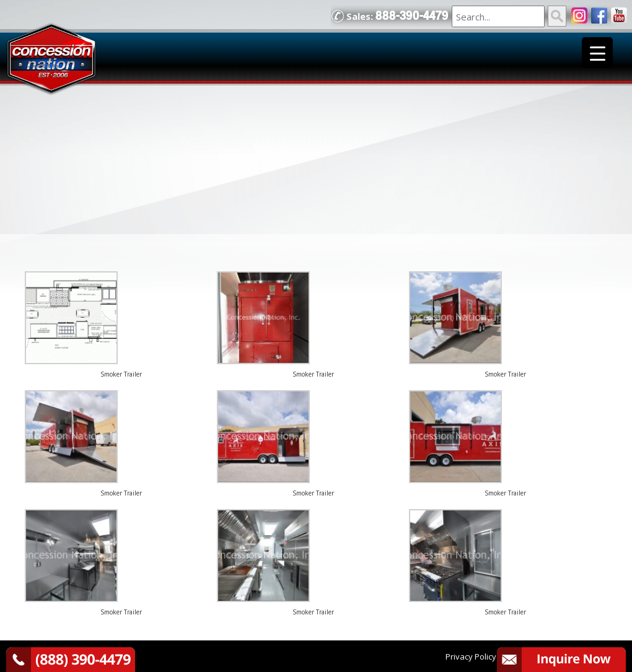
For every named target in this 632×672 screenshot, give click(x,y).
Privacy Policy (471, 657)
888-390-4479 (412, 16)
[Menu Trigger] (597, 53)
